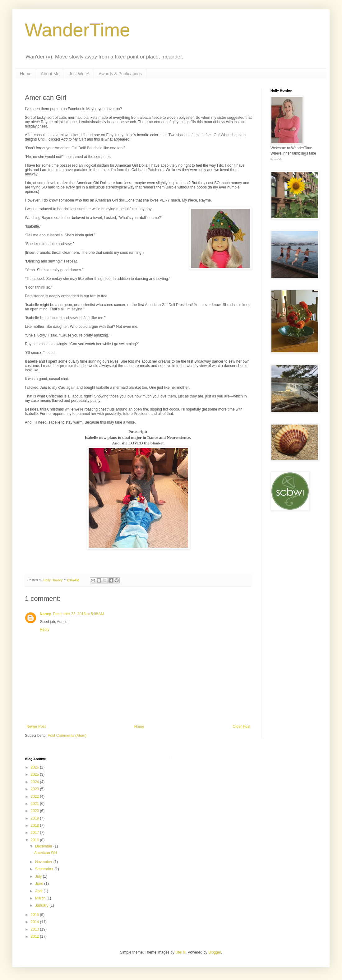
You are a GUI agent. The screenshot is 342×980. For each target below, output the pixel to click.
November (44, 862)
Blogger (215, 952)
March (41, 898)
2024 (35, 782)
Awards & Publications (120, 74)
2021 (35, 804)
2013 (35, 929)
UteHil (180, 952)
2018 (35, 825)
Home (26, 74)
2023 (35, 789)
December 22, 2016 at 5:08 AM (78, 614)
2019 (35, 818)
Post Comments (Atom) (67, 736)
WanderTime (78, 30)
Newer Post (36, 727)
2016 (35, 840)
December (44, 846)
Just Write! (79, 74)
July (39, 876)
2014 (35, 922)
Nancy (45, 614)
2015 (35, 915)
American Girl (46, 853)
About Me (50, 74)
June (40, 884)
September (45, 869)
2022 (35, 797)
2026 (35, 767)
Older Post (241, 727)
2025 (35, 774)
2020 (35, 811)
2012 (35, 936)
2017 (35, 833)
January (42, 905)
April (39, 891)
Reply (45, 629)
